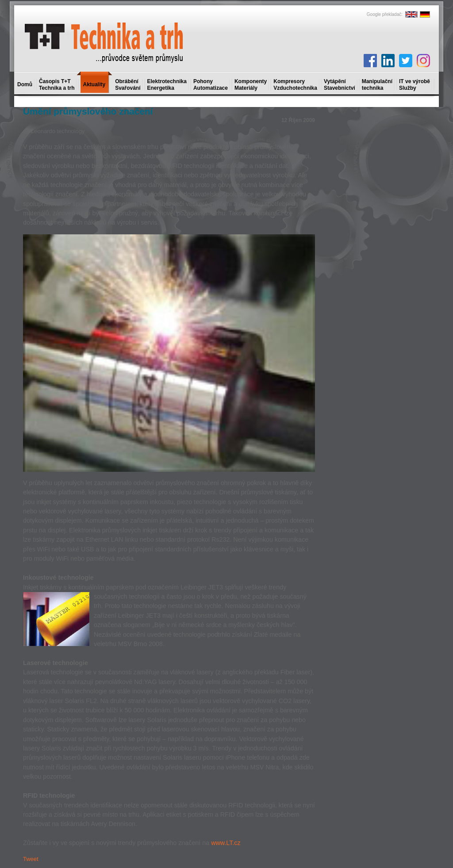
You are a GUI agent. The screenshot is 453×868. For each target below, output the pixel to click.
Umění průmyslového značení (88, 111)
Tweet (31, 859)
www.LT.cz (226, 843)
